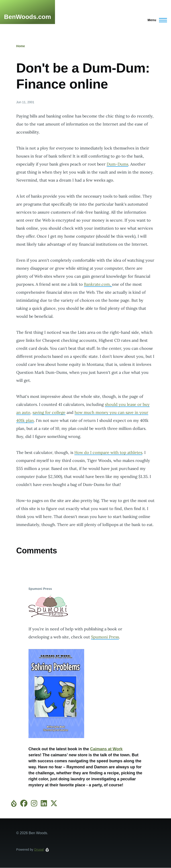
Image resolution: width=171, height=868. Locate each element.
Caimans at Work (106, 749)
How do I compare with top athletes (108, 452)
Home (21, 46)
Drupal (39, 850)
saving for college (49, 412)
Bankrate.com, (98, 284)
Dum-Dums (117, 164)
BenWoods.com (27, 17)
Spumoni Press (105, 637)
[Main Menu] (156, 20)
